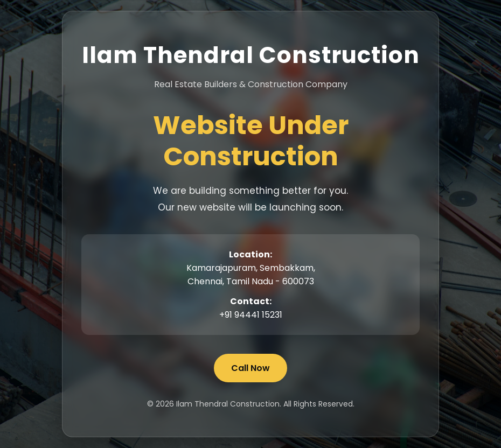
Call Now (250, 368)
